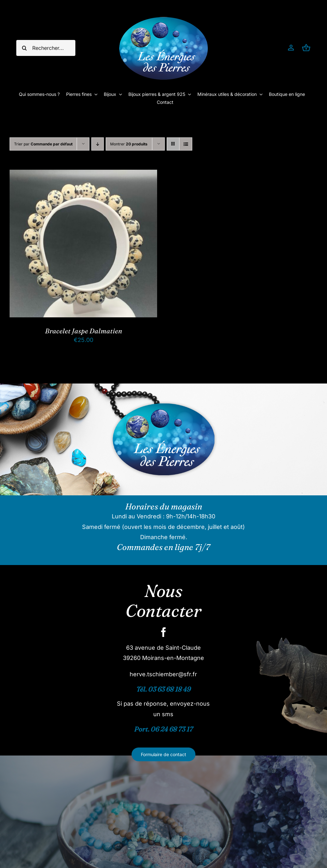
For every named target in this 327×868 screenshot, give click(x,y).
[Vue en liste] (186, 144)
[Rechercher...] (46, 48)
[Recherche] (24, 48)
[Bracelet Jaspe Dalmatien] (83, 175)
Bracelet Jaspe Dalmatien (84, 331)
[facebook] (163, 632)
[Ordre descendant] (98, 144)
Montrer (129, 144)
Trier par (43, 144)
